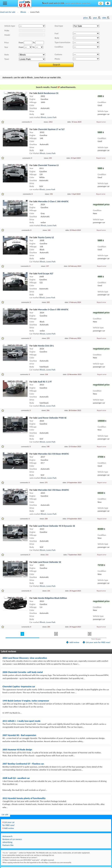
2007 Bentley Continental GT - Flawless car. (23, 764)
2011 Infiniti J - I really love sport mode (21, 721)
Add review (74, 642)
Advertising (7, 842)
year (95, 18)
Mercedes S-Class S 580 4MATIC (53, 309)
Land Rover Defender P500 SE (52, 418)
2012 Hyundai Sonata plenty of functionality (24, 798)
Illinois (43, 117)
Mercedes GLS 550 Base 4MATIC (53, 454)
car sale (5, 814)
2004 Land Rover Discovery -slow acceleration (25, 658)
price (86, 18)
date (104, 18)
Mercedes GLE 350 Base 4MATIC (53, 490)
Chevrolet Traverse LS (48, 165)
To (34, 43)
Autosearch (7, 836)
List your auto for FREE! (110, 3)
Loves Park (52, 117)
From (21, 43)
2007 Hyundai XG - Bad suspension (19, 735)
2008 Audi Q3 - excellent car (16, 778)
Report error (101, 122)
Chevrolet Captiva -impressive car (19, 686)
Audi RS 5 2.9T (45, 382)
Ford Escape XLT (46, 273)
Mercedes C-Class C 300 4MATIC (53, 201)
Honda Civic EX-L (46, 346)
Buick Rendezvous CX (48, 93)
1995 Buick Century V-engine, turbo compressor (26, 701)
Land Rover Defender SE (49, 562)
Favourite (103, 3)
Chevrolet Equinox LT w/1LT (51, 129)
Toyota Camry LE (46, 237)
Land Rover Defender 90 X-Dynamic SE (56, 526)
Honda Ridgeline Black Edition (52, 598)
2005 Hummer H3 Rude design (17, 749)
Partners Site (8, 845)
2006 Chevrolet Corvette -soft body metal (23, 672)
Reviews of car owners (12, 839)
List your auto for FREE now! (98, 642)
